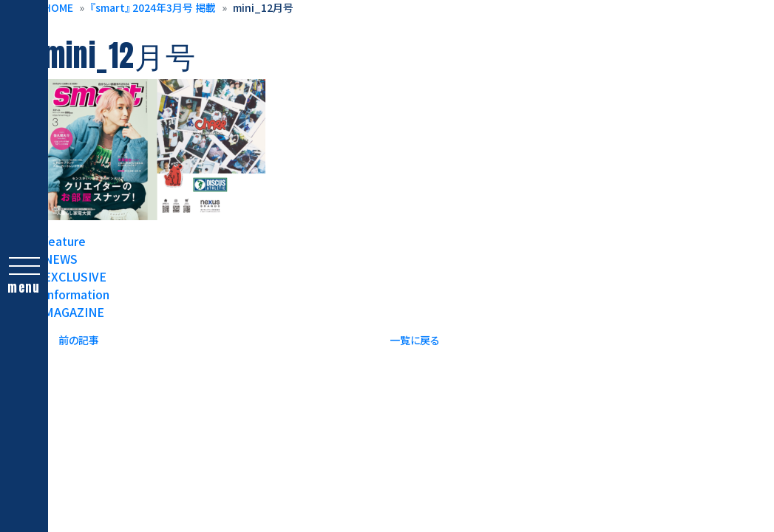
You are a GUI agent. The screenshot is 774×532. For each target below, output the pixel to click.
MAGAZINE (74, 312)
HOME (58, 7)
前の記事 (79, 340)
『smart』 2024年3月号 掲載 (153, 7)
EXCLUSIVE (75, 276)
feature (65, 241)
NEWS (61, 259)
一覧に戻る (415, 340)
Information (77, 294)
